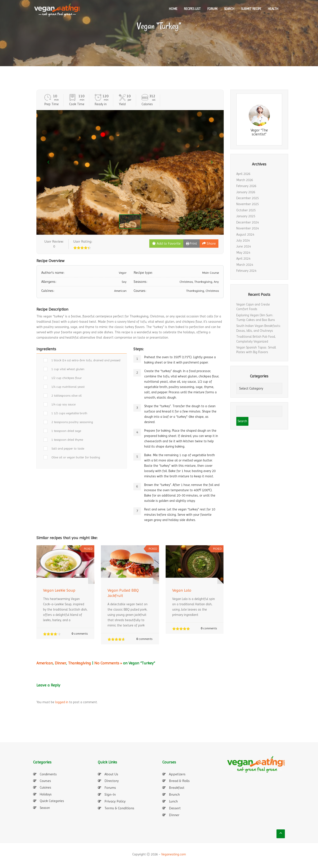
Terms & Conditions (119, 808)
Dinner (60, 663)
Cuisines (45, 787)
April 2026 (243, 174)
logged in (62, 702)
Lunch (173, 801)
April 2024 (243, 259)
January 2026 (246, 192)
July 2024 (243, 240)
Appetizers (177, 774)
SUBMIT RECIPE (251, 9)
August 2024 (245, 234)
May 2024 (243, 253)
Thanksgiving (79, 663)
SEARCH (229, 9)
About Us (111, 774)
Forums (110, 788)
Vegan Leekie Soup (59, 590)
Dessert (175, 808)
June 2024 (244, 246)
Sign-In (110, 794)
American (45, 663)
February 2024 (246, 271)
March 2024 (245, 265)
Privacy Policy (115, 801)
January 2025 (246, 216)
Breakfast (177, 788)
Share (209, 243)
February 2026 (246, 186)
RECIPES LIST (192, 9)
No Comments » (108, 663)
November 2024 (248, 228)
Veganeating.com (174, 854)
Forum (212, 9)
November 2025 (248, 204)
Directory (112, 781)
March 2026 (245, 180)
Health (273, 9)
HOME (173, 9)
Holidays (46, 794)
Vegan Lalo (182, 590)
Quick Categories (52, 801)
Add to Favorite (166, 243)
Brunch (174, 794)
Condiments (48, 774)
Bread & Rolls (179, 781)
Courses (45, 781)
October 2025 (246, 210)
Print (191, 243)
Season (45, 808)
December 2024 (248, 222)
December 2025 (248, 198)
